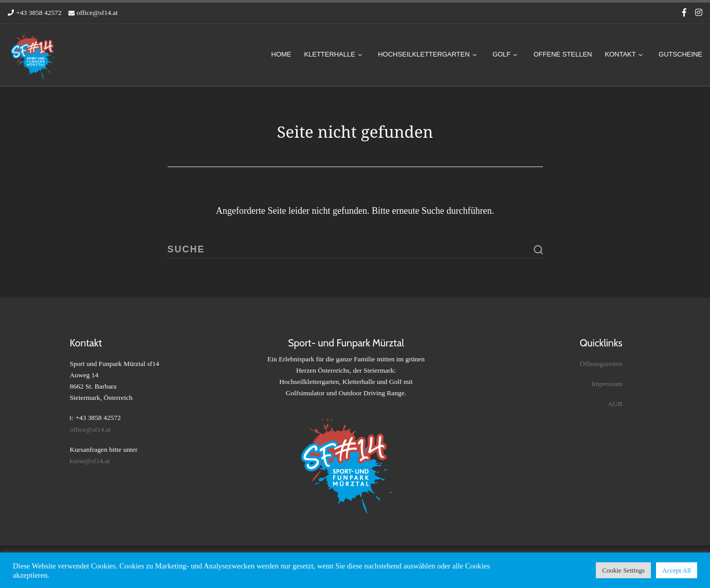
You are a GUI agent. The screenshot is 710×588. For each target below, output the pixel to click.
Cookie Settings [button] (623, 570)
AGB (615, 404)
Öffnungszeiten (601, 363)
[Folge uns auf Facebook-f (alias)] (684, 13)
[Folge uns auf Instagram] (699, 13)
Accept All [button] (677, 570)
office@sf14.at (90, 429)
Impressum (607, 384)
